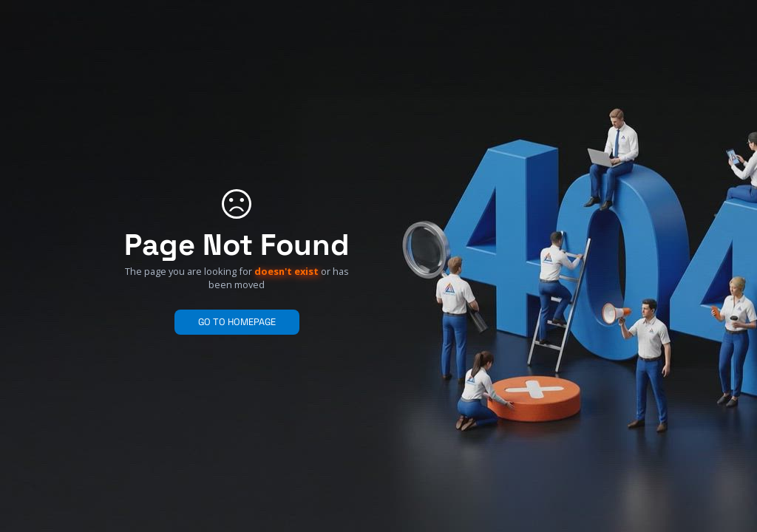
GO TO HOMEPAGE (237, 322)
